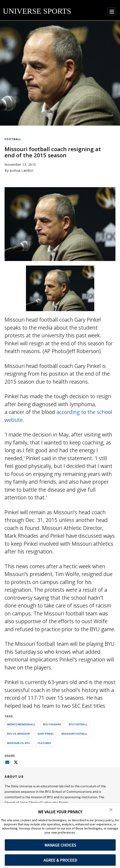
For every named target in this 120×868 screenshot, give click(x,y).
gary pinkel (46, 734)
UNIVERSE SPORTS (37, 11)
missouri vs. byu (18, 743)
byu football (78, 724)
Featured (44, 743)
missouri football (74, 734)
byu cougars (52, 724)
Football (13, 139)
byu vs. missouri (18, 734)
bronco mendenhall (21, 724)
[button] (111, 809)
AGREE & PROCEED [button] (60, 860)
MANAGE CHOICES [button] (60, 845)
